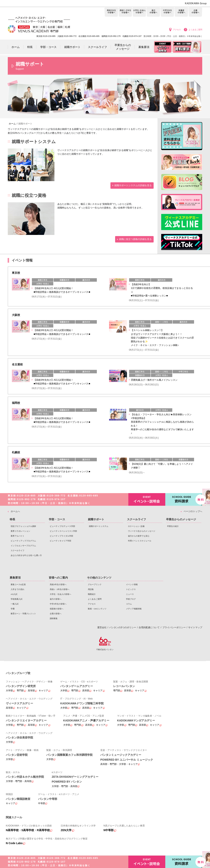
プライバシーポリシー (174, 627)
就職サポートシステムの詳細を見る (133, 185)
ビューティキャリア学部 (60, 541)
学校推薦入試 (17, 599)
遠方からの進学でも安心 (139, 536)
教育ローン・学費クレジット (23, 614)
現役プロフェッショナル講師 (23, 526)
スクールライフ (17, 550)
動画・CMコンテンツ (97, 609)
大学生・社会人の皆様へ (139, 12)
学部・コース (57, 519)
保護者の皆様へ (181, 12)
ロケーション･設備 (136, 526)
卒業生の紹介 (173, 526)
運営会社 (102, 627)
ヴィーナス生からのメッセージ (142, 531)
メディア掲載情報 (134, 609)
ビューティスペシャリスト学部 (63, 531)
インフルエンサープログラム (23, 546)
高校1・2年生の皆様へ (125, 12)
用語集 (91, 589)
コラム (129, 604)
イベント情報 (132, 584)
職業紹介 (92, 594)
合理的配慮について (149, 627)
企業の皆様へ (195, 12)
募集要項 (15, 578)
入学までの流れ (17, 589)
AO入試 (14, 594)
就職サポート (96, 519)
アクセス (177, 30)
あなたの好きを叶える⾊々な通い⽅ (26, 555)
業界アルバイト (17, 536)
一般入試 (15, 604)
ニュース (130, 594)
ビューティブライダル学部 (61, 536)
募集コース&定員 (18, 584)
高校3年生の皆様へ (111, 12)
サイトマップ (195, 627)
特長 (12, 519)
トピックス (131, 589)
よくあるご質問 (195, 30)
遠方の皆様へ (153, 12)
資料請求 (184, 499)
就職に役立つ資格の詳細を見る (135, 239)
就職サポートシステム (99, 526)
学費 (13, 609)
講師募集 (54, 618)
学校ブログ (131, 599)
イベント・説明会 (147, 499)
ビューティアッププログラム (23, 541)
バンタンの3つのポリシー (123, 627)
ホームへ (15, 511)
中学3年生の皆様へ (167, 12)
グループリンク (95, 584)
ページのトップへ (193, 511)
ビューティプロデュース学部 (62, 526)
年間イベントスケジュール (140, 541)
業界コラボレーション (20, 531)
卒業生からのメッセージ (181, 519)
